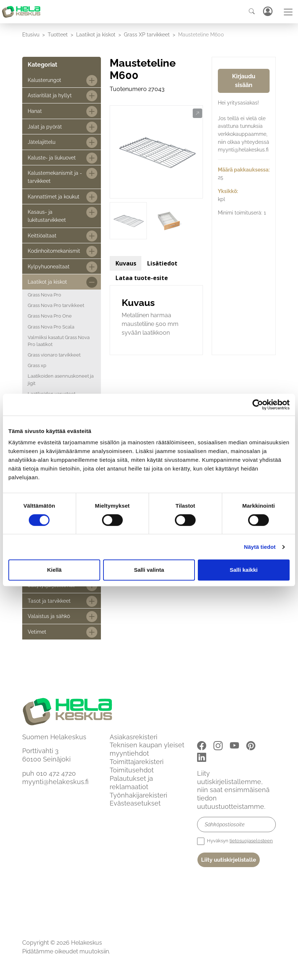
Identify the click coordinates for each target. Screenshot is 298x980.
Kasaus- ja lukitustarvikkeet (47, 216)
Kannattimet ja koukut (54, 196)
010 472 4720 (56, 773)
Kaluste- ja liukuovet (52, 158)
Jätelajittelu (42, 142)
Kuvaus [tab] (126, 263)
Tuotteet (58, 34)
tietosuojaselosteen (251, 841)
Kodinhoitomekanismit (54, 251)
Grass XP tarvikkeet (147, 34)
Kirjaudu (267, 11)
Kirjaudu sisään (244, 81)
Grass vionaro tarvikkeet (54, 355)
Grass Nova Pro (44, 295)
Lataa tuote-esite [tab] (142, 278)
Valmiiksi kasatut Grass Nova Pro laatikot (59, 341)
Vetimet (37, 632)
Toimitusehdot (132, 770)
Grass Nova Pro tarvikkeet (56, 305)
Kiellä (54, 570)
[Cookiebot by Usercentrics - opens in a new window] (258, 405)
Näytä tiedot (260, 547)
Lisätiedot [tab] (162, 263)
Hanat (35, 111)
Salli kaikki (244, 570)
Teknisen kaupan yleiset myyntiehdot (147, 749)
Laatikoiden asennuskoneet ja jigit (61, 379)
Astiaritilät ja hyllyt (50, 95)
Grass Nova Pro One (50, 316)
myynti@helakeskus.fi (55, 782)
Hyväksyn (235, 841)
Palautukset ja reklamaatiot (131, 783)
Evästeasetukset (135, 803)
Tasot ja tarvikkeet (49, 601)
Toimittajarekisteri (137, 762)
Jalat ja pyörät (45, 127)
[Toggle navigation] (288, 12)
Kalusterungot (44, 80)
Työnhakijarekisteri (138, 795)
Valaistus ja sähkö (49, 616)
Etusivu (31, 34)
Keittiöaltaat (42, 235)
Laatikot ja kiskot (96, 34)
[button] (197, 114)
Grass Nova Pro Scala (51, 327)
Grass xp (37, 365)
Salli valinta (149, 570)
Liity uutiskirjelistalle (229, 860)
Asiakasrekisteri (134, 737)
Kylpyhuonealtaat (49, 266)
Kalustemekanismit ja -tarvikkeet (55, 177)
